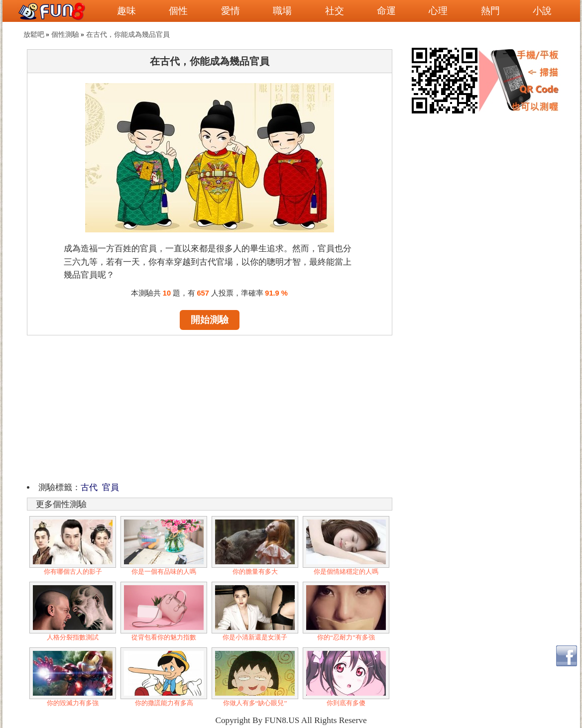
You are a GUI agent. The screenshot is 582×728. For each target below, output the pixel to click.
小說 (542, 11)
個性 (178, 11)
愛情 (231, 11)
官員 (111, 487)
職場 (282, 11)
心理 (438, 11)
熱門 (490, 11)
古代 (89, 487)
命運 (386, 11)
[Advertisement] (210, 407)
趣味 (126, 11)
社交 (335, 11)
